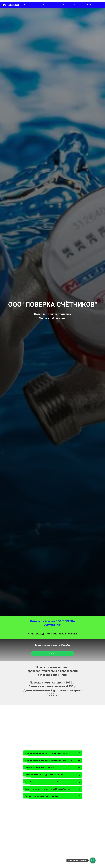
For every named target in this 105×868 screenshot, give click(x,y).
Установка (55, 5)
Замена (45, 5)
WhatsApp (53, 653)
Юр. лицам (66, 5)
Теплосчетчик (78, 5)
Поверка (36, 5)
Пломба (89, 5)
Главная (26, 5)
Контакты (99, 5)
